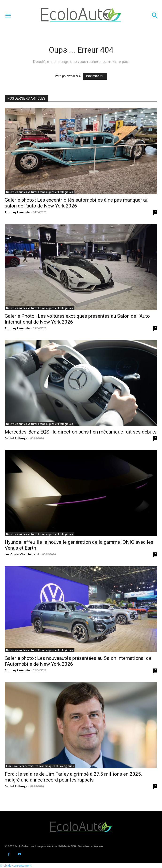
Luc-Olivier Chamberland (22, 554)
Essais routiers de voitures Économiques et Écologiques (40, 766)
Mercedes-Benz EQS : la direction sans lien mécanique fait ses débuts (81, 432)
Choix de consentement (16, 866)
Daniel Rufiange (16, 438)
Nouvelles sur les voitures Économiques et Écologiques (40, 192)
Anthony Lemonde (17, 212)
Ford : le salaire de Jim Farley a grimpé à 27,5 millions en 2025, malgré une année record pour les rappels (73, 777)
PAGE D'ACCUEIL (95, 76)
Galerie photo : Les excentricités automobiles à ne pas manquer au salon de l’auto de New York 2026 (77, 203)
